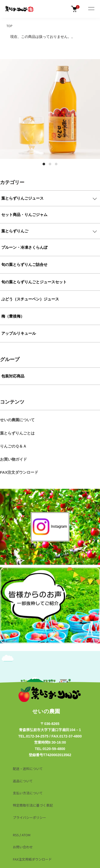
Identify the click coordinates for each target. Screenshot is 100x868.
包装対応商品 (13, 376)
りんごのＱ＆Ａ (13, 446)
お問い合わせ (23, 847)
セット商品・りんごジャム (24, 215)
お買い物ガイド (13, 459)
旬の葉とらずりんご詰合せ (24, 264)
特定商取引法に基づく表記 (33, 805)
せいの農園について (17, 420)
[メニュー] (91, 9)
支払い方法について (28, 793)
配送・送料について (28, 769)
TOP (9, 26)
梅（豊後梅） (13, 316)
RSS (16, 835)
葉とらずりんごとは (17, 433)
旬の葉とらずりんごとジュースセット (34, 282)
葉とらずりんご (15, 231)
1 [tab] (44, 164)
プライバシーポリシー (29, 817)
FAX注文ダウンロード (19, 472)
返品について (23, 781)
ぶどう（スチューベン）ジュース (30, 299)
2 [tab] (50, 164)
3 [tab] (56, 164)
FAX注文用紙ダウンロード (32, 859)
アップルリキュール (19, 333)
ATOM (26, 835)
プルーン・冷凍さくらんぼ (24, 247)
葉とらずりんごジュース (22, 198)
